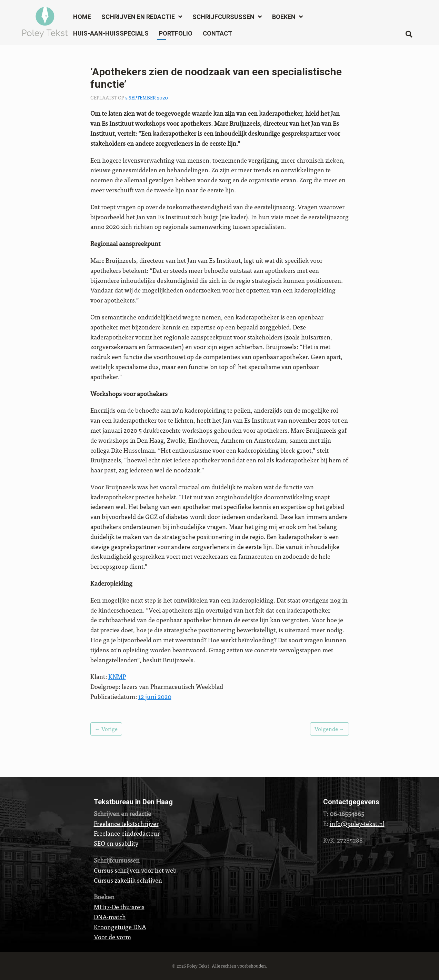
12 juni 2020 (155, 696)
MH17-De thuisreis (119, 907)
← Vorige (106, 729)
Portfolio (176, 33)
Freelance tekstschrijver (126, 823)
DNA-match (110, 917)
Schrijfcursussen (223, 17)
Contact (217, 33)
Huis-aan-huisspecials (111, 33)
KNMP (117, 676)
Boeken (284, 17)
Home (82, 17)
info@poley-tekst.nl (357, 823)
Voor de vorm (112, 937)
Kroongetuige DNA (120, 927)
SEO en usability (116, 843)
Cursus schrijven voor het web (135, 870)
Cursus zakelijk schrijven (128, 880)
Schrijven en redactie (138, 17)
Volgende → (330, 729)
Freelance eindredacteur (127, 833)
